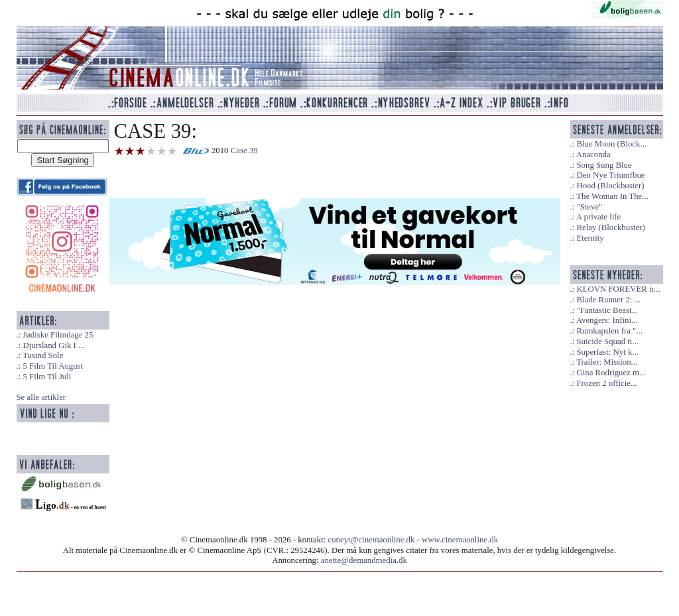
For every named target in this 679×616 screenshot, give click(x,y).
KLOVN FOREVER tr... (618, 289)
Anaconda (593, 154)
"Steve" (589, 207)
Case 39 (244, 151)
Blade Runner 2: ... (608, 300)
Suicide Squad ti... (607, 341)
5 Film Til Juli (47, 377)
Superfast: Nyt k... (607, 352)
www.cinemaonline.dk (460, 540)
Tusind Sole (43, 355)
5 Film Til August (53, 366)
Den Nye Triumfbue (610, 175)
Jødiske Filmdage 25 (58, 335)
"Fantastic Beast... (607, 310)
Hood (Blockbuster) (610, 186)
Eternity (590, 238)
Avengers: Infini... (607, 320)
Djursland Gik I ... (53, 345)
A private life (599, 217)
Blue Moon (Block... (611, 144)
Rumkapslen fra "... (609, 331)
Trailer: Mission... (607, 362)
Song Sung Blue (604, 165)
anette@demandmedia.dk (364, 560)
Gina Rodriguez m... (611, 373)
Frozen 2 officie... (606, 383)
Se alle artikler (41, 397)
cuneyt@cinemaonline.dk (372, 540)
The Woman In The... (612, 196)
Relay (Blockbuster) (610, 227)
